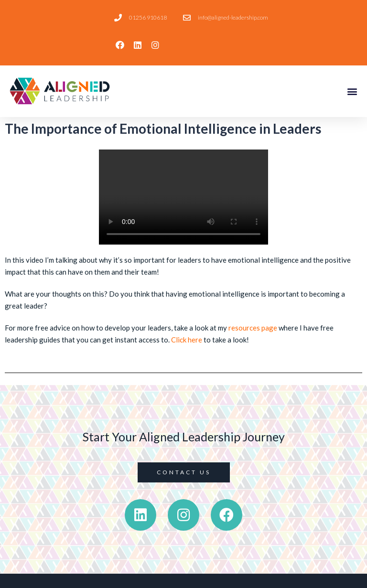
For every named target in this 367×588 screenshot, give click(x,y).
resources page (253, 328)
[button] (352, 91)
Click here (187, 340)
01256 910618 (148, 17)
